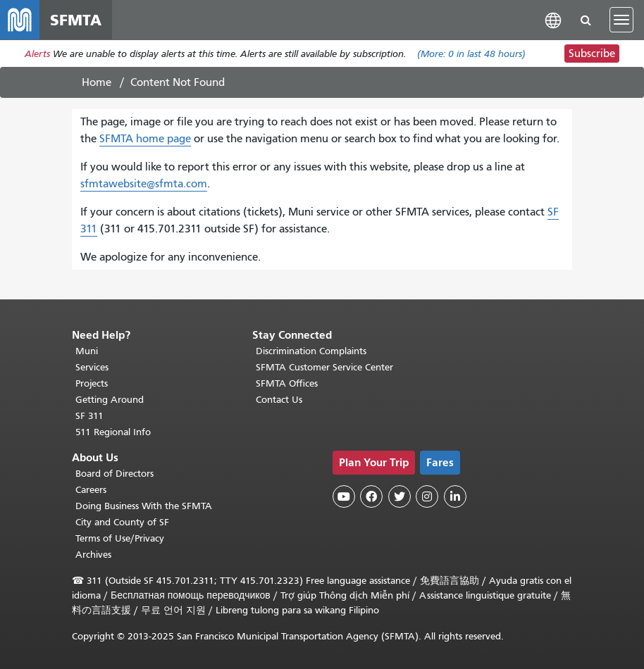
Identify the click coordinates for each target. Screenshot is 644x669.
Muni (87, 351)
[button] (553, 19)
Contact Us (279, 400)
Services (92, 367)
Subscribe (592, 54)
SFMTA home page (145, 139)
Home (97, 82)
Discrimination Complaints (311, 351)
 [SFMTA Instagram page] (427, 496)
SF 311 (89, 416)
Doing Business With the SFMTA (144, 506)
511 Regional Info (113, 432)
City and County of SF (122, 522)
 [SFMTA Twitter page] (400, 496)
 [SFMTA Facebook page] (371, 496)
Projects (92, 383)
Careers (91, 490)
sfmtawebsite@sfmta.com (144, 184)
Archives (93, 555)
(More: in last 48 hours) (471, 54)
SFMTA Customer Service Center (324, 367)
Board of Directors (114, 474)
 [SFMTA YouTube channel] (344, 496)
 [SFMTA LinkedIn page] (455, 496)
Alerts (37, 54)
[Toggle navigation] (621, 20)
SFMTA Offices (287, 383)
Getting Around (110, 400)
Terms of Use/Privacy (120, 538)
